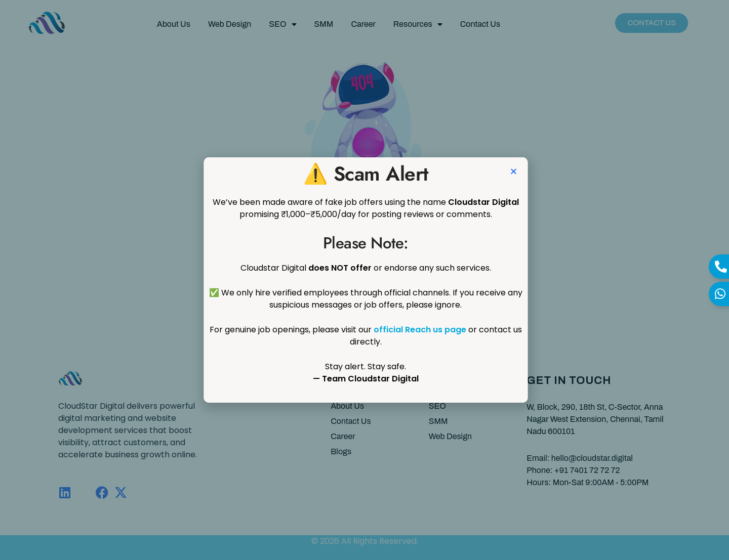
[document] (364, 280)
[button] (537, 171)
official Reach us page (443, 330)
